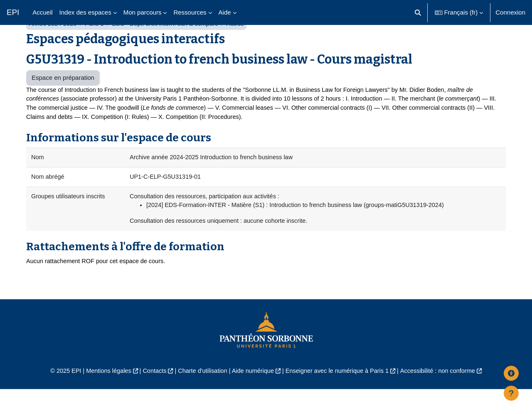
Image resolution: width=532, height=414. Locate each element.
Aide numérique (252, 396)
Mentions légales (102, 396)
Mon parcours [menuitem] (143, 12)
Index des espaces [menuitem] (85, 12)
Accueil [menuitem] (42, 12)
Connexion (510, 12)
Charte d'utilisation (200, 396)
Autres (242, 45)
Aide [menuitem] (225, 12)
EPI (13, 12)
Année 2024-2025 (53, 45)
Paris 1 (97, 45)
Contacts (150, 396)
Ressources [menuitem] (190, 12)
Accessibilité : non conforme (445, 396)
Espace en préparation (63, 99)
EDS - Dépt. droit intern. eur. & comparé (170, 45)
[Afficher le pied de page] (511, 393)
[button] (418, 12)
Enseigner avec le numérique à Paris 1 (340, 396)
